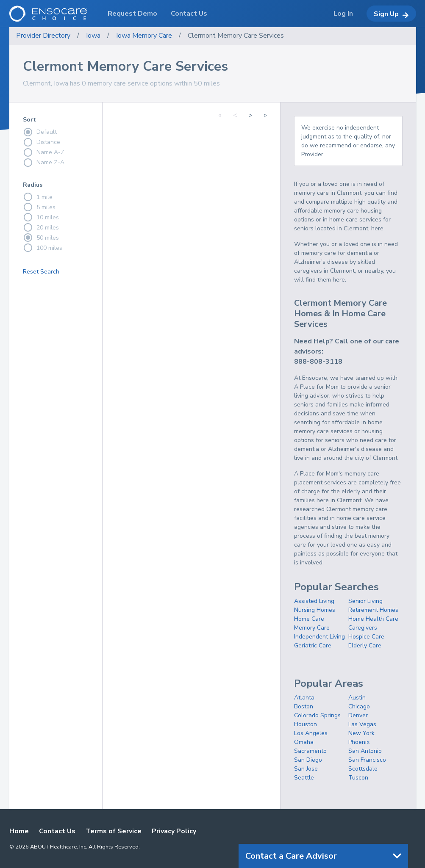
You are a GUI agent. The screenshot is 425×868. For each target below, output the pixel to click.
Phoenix (359, 742)
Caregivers (363, 628)
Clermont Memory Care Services (236, 36)
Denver (358, 715)
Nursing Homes (315, 610)
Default (40, 132)
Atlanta (304, 698)
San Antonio (365, 751)
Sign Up (391, 14)
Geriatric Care (313, 645)
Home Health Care (373, 619)
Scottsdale (363, 769)
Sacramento (310, 751)
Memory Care (312, 628)
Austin (357, 698)
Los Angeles (311, 733)
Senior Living (365, 601)
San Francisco (367, 760)
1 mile (38, 197)
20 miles (41, 227)
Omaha (304, 742)
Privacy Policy (174, 831)
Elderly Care (365, 645)
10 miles (41, 217)
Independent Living (319, 637)
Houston (306, 724)
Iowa (93, 36)
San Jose (306, 769)
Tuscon (358, 778)
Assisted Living (314, 601)
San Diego (308, 760)
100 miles (43, 248)
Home (19, 831)
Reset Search (41, 272)
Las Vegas (362, 724)
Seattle (304, 778)
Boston (304, 706)
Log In (343, 14)
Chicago (359, 706)
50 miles (41, 238)
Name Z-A (44, 163)
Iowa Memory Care (144, 36)
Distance (42, 142)
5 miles (39, 207)
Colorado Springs (317, 715)
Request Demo (132, 14)
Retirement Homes (373, 610)
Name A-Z (44, 152)
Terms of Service (114, 831)
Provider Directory (43, 36)
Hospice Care (366, 637)
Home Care (309, 619)
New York (361, 733)
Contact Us (57, 831)
